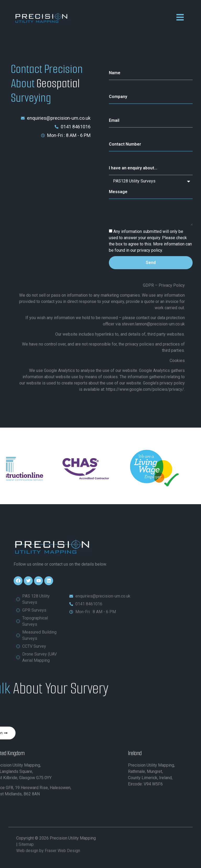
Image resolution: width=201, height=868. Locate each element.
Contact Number (125, 144)
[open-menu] (180, 18)
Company (118, 97)
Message (118, 192)
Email (114, 121)
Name (115, 73)
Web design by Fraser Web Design (48, 851)
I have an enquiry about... (133, 168)
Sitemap (26, 844)
